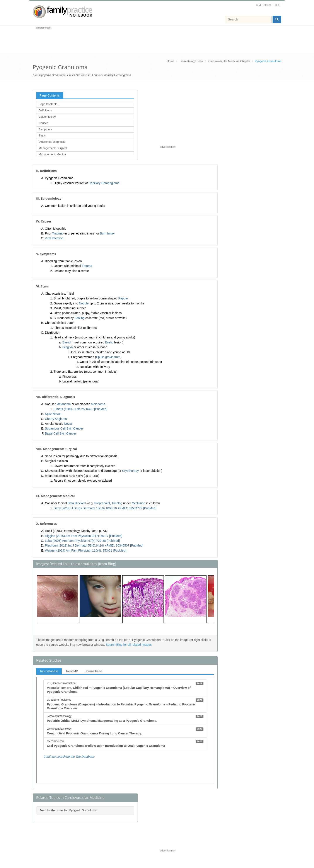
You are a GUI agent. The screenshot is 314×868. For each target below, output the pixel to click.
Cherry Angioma (56, 419)
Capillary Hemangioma (104, 183)
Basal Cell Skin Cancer (61, 433)
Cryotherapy (130, 471)
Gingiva (67, 347)
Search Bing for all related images (129, 645)
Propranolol (102, 503)
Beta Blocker (76, 503)
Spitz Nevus (53, 414)
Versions (265, 5)
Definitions (45, 110)
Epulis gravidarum (108, 357)
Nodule (84, 303)
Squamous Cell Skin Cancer (64, 428)
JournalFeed (94, 671)
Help (278, 5)
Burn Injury (107, 233)
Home (171, 61)
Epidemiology (47, 117)
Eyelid (67, 342)
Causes (43, 123)
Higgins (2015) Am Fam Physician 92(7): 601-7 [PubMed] (84, 536)
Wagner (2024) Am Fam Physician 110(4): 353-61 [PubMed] (85, 550)
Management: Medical (53, 154)
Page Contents (50, 95)
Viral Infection (54, 238)
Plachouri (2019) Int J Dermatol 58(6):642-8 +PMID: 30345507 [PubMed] (94, 545)
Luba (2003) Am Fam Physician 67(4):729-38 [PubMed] (82, 541)
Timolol (117, 503)
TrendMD (72, 671)
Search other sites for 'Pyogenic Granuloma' (68, 810)
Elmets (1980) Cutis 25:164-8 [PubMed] (80, 409)
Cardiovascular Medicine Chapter (229, 61)
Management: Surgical (53, 148)
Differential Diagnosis (52, 142)
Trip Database (49, 671)
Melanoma (64, 404)
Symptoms (45, 129)
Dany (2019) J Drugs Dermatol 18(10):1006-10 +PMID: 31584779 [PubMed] (105, 508)
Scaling (80, 318)
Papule (123, 298)
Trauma (57, 233)
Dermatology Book (191, 61)
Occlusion (138, 503)
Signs (42, 135)
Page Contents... (49, 104)
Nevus (68, 424)
